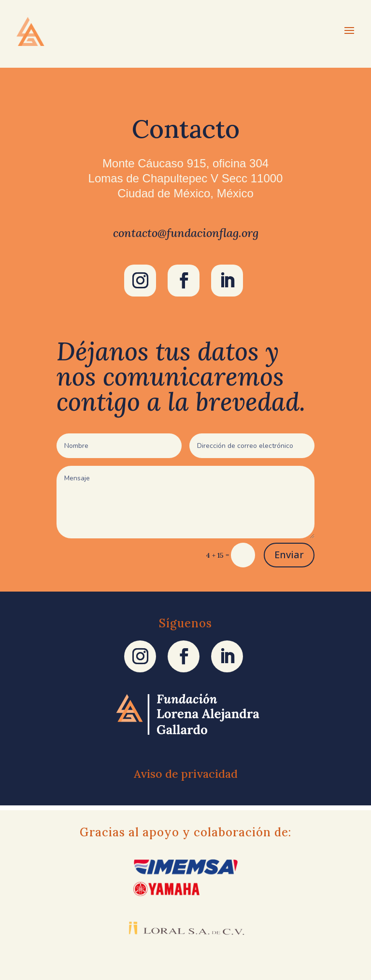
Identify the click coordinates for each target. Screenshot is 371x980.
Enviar (289, 555)
